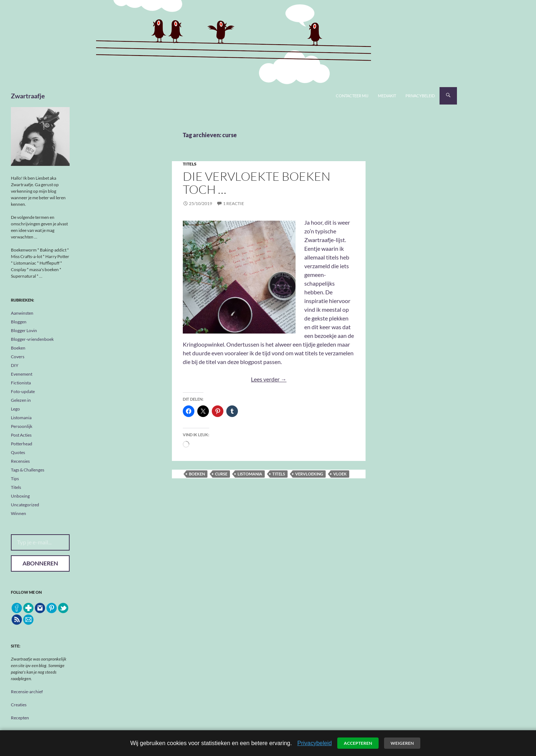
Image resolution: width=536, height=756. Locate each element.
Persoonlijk (22, 426)
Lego (15, 409)
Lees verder (269, 379)
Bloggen (19, 322)
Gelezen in (21, 400)
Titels (190, 164)
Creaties (19, 705)
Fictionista (21, 383)
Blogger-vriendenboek (32, 339)
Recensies (20, 461)
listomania (250, 474)
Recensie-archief (27, 692)
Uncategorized (25, 505)
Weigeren (402, 743)
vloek (340, 474)
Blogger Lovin (24, 330)
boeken (197, 474)
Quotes (18, 452)
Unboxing (20, 496)
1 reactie (234, 203)
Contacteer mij (352, 96)
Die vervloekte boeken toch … (257, 183)
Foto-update (23, 391)
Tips (15, 479)
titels (279, 474)
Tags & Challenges (28, 470)
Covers (18, 357)
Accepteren (358, 743)
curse (221, 474)
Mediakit (387, 96)
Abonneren (40, 563)
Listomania (21, 418)
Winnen (18, 513)
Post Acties (21, 435)
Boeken (18, 348)
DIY (15, 365)
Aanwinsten (22, 313)
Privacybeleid (420, 96)
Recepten (20, 718)
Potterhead (22, 444)
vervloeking (309, 474)
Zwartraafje (28, 96)
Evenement (22, 374)
